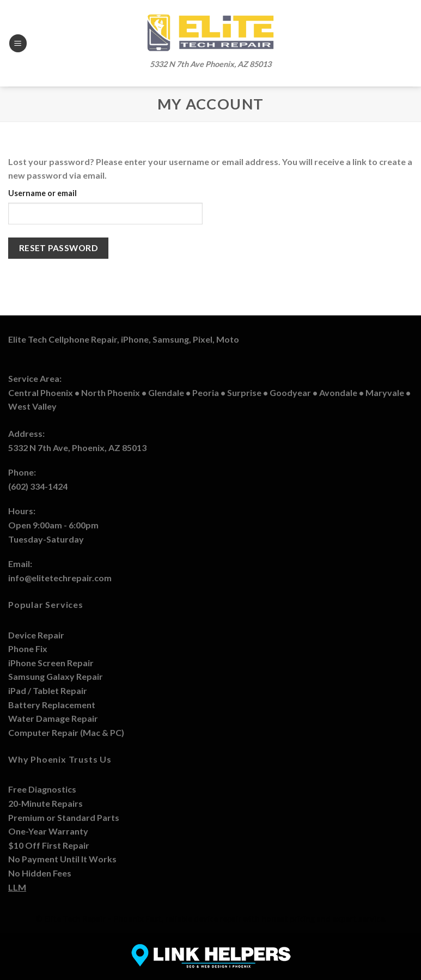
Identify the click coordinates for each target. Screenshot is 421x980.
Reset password (59, 248)
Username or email (42, 193)
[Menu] (18, 43)
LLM (17, 887)
